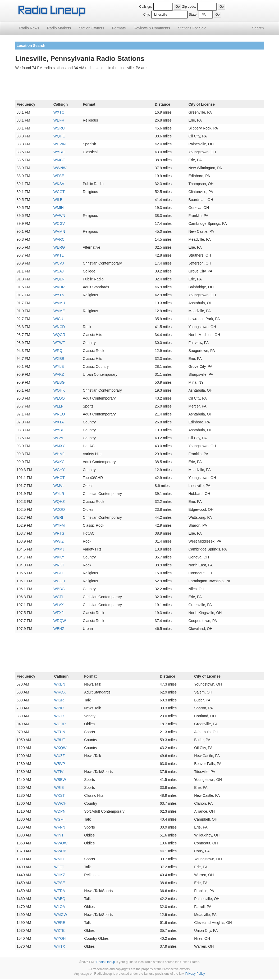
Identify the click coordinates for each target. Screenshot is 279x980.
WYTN (59, 295)
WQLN (59, 279)
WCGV (59, 223)
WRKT (59, 565)
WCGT (59, 192)
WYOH (60, 938)
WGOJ (59, 573)
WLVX (59, 605)
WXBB (59, 359)
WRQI (58, 351)
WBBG (59, 589)
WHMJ (59, 454)
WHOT (59, 478)
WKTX (60, 716)
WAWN (59, 216)
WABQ (60, 899)
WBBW (60, 780)
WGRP (60, 724)
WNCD (59, 327)
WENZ (59, 629)
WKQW (60, 748)
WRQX (60, 692)
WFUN (60, 732)
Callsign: (145, 7)
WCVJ (59, 263)
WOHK (59, 390)
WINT (59, 835)
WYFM (59, 525)
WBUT (60, 740)
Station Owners (92, 28)
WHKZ (60, 875)
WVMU (59, 303)
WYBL (59, 430)
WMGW (61, 915)
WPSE (60, 883)
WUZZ (60, 756)
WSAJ (59, 271)
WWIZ (59, 541)
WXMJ (59, 549)
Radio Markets (59, 28)
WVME (59, 311)
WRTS (59, 533)
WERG (59, 247)
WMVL (59, 486)
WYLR (59, 494)
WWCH (60, 803)
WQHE (59, 136)
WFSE (59, 176)
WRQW (60, 621)
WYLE (59, 366)
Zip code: (189, 7)
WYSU (59, 152)
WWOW (61, 843)
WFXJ (58, 613)
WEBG (59, 382)
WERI (58, 517)
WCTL (59, 597)
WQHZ (59, 502)
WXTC (59, 112)
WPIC (59, 708)
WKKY (59, 557)
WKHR (59, 287)
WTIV (59, 772)
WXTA (59, 422)
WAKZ (59, 374)
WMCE (59, 160)
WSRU (59, 128)
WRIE (59, 787)
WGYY (59, 470)
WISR (59, 700)
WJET (59, 867)
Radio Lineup (106, 962)
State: (193, 15)
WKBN (60, 684)
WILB (58, 200)
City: (147, 15)
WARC (59, 239)
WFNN (60, 827)
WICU (58, 319)
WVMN (59, 231)
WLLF (58, 406)
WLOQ (59, 398)
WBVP (60, 764)
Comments (152, 28)
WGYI (58, 438)
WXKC (59, 462)
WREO (59, 414)
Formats (119, 28)
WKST (60, 795)
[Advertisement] (140, 86)
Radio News (29, 28)
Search (258, 28)
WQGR (59, 335)
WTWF (59, 343)
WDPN (60, 811)
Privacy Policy (195, 974)
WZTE (60, 930)
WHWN (60, 144)
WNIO (59, 859)
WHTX (60, 946)
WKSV (59, 184)
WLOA (60, 907)
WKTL (59, 255)
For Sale (192, 28)
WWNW (60, 168)
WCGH (59, 581)
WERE (60, 923)
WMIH (59, 208)
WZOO (59, 509)
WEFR (59, 120)
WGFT (60, 819)
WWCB (60, 851)
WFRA (60, 891)
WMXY (59, 446)
